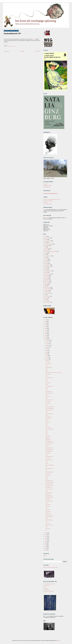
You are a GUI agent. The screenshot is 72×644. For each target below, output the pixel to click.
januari (47, 359)
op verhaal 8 (48, 506)
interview (46, 202)
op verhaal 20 (48, 374)
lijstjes (46, 286)
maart (47, 356)
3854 (46, 395)
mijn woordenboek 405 (50, 465)
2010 (46, 540)
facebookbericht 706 (49, 414)
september (48, 345)
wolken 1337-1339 (49, 460)
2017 (46, 335)
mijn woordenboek (48, 256)
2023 (46, 325)
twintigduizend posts (48, 204)
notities (46, 253)
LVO (45, 257)
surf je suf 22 (48, 403)
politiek (14, 46)
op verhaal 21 (48, 362)
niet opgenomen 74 (49, 417)
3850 (46, 415)
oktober (47, 344)
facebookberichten (10, 46)
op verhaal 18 (48, 397)
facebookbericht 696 (49, 498)
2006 (46, 547)
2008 (46, 543)
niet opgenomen (47, 265)
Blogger (58, 640)
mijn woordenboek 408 (50, 409)
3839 (46, 491)
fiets (45, 247)
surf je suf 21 (48, 445)
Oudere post (38, 51)
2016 (46, 337)
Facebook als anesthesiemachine (50, 193)
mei (47, 352)
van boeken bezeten (48, 271)
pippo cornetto (47, 281)
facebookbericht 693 (49, 520)
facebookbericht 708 (49, 386)
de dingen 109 (48, 494)
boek (45, 237)
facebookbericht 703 (49, 451)
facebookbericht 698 (49, 486)
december (48, 340)
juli (46, 349)
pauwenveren (47, 283)
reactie (47, 371)
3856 (46, 381)
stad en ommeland (48, 241)
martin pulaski (47, 590)
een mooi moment (48, 274)
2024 (46, 323)
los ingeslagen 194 (49, 441)
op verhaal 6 (48, 523)
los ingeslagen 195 (49, 391)
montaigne (46, 292)
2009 (46, 541)
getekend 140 (48, 439)
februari (47, 357)
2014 (46, 533)
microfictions (47, 290)
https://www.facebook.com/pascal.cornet (51, 567)
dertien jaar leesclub (48, 186)
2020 (46, 330)
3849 (46, 421)
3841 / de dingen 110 (49, 472)
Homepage (22, 51)
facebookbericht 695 (49, 501)
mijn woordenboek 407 (50, 429)
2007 (46, 545)
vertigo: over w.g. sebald (49, 591)
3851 (46, 412)
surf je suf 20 (48, 505)
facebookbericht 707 (49, 393)
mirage (46, 268)
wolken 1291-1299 (49, 525)
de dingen (46, 263)
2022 (46, 327)
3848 (46, 424)
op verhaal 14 (48, 427)
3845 (46, 446)
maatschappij (47, 248)
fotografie (46, 260)
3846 (46, 433)
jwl (45, 587)
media (46, 242)
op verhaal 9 (48, 499)
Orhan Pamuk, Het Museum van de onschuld (53, 373)
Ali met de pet (47, 585)
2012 (46, 536)
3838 (46, 503)
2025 (46, 322)
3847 (46, 426)
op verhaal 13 (48, 436)
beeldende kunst (47, 266)
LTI (45, 295)
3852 (46, 405)
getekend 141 (48, 438)
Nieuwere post (7, 51)
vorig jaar (46, 259)
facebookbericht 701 (49, 469)
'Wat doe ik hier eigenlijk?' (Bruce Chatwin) (52, 199)
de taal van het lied (48, 302)
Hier (44, 210)
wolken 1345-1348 (49, 400)
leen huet (46, 588)
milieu (46, 269)
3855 (46, 390)
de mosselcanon (47, 296)
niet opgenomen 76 (49, 367)
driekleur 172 (48, 361)
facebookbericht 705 (49, 448)
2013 (46, 535)
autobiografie (47, 245)
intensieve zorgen (48, 287)
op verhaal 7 (48, 510)
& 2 (46, 530)
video (45, 299)
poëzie (46, 262)
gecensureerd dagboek (48, 244)
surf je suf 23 (48, 364)
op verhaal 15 (48, 422)
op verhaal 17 (48, 402)
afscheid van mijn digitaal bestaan (50, 251)
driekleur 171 (48, 513)
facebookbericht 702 (49, 457)
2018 (46, 334)
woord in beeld (47, 238)
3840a (47, 479)
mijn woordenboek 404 (50, 482)
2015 (46, 339)
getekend (46, 250)
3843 (46, 462)
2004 (46, 550)
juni (47, 350)
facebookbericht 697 (49, 496)
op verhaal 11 (48, 458)
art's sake (46, 301)
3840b (47, 477)
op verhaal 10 (48, 475)
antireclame (47, 277)
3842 (46, 467)
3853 (46, 398)
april (47, 354)
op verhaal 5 (48, 529)
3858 (46, 369)
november (48, 342)
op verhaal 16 (48, 419)
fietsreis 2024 (47, 275)
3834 (46, 527)
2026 (46, 320)
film (45, 254)
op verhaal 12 (48, 453)
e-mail (46, 556)
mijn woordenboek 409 (50, 407)
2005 (46, 548)
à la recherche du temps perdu (50, 584)
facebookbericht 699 (49, 484)
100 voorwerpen (47, 293)
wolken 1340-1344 (49, 410)
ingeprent (46, 298)
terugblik (46, 284)
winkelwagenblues (48, 289)
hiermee (34, 39)
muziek (46, 272)
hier (46, 616)
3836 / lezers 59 (48, 511)
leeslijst (46, 184)
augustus (47, 347)
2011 (46, 538)
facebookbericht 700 (49, 481)
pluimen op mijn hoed (48, 201)
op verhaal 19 (48, 383)
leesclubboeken (47, 187)
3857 (46, 376)
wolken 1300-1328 (49, 515)
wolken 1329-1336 (49, 489)
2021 (46, 328)
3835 (46, 522)
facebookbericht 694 (49, 517)
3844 (46, 455)
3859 (46, 366)
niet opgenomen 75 (49, 378)
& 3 (46, 470)
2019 (46, 332)
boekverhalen (47, 280)
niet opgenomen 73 (49, 487)
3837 (46, 508)
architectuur (47, 278)
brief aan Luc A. (48, 474)
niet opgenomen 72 (49, 493)
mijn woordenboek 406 (50, 443)
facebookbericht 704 (49, 450)
